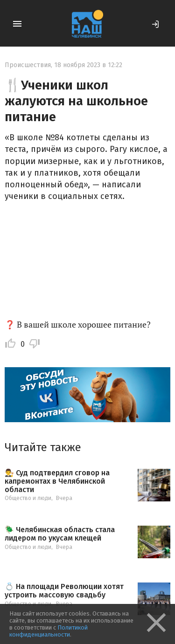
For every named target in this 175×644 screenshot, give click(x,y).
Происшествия (28, 65)
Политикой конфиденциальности (49, 631)
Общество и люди (28, 498)
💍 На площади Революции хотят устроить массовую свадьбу (64, 591)
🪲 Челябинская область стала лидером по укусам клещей (60, 534)
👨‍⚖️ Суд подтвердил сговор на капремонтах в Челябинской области (57, 481)
